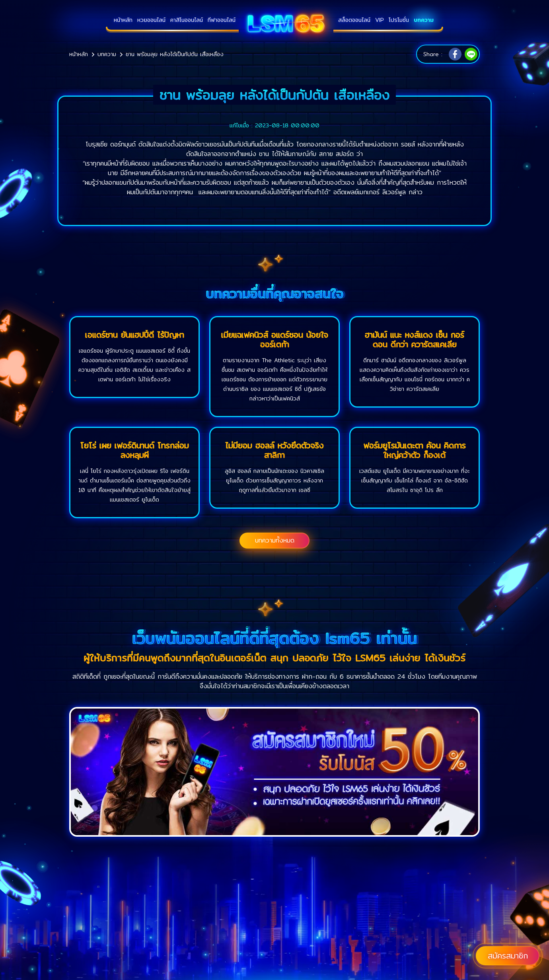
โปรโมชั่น (399, 20)
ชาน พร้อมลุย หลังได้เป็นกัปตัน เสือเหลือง (175, 54)
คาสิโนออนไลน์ (187, 20)
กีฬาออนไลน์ (222, 20)
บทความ (424, 20)
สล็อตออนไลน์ (354, 20)
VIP (380, 20)
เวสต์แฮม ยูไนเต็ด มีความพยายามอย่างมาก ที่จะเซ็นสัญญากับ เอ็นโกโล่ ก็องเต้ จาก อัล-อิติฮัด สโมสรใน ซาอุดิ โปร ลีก (415, 480)
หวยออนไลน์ (151, 20)
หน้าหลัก (123, 20)
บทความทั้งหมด (275, 540)
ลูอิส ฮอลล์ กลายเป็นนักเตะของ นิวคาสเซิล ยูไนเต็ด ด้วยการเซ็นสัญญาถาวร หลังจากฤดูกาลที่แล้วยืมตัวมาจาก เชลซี (274, 480)
